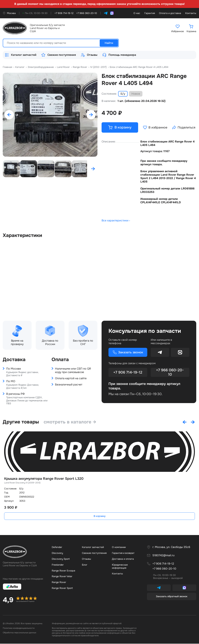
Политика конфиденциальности (19, 628)
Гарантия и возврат (123, 553)
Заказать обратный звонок (172, 597)
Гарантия (150, 13)
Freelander (58, 565)
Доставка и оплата (123, 559)
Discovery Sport (61, 559)
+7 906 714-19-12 (128, 373)
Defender (57, 547)
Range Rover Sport (62, 588)
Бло (85, 565)
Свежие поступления (59, 55)
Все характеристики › (116, 221)
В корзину (100, 516)
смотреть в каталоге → (72, 422)
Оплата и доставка (170, 13)
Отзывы (89, 55)
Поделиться (184, 128)
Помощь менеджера (119, 55)
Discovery (57, 553)
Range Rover (59, 583)
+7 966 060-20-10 (170, 373)
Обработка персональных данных (19, 633)
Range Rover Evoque (63, 571)
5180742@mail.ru (163, 556)
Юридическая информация (120, 567)
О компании (119, 547)
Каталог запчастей (21, 55)
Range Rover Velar (62, 577)
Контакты (191, 13)
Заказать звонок (125, 353)
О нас (137, 13)
